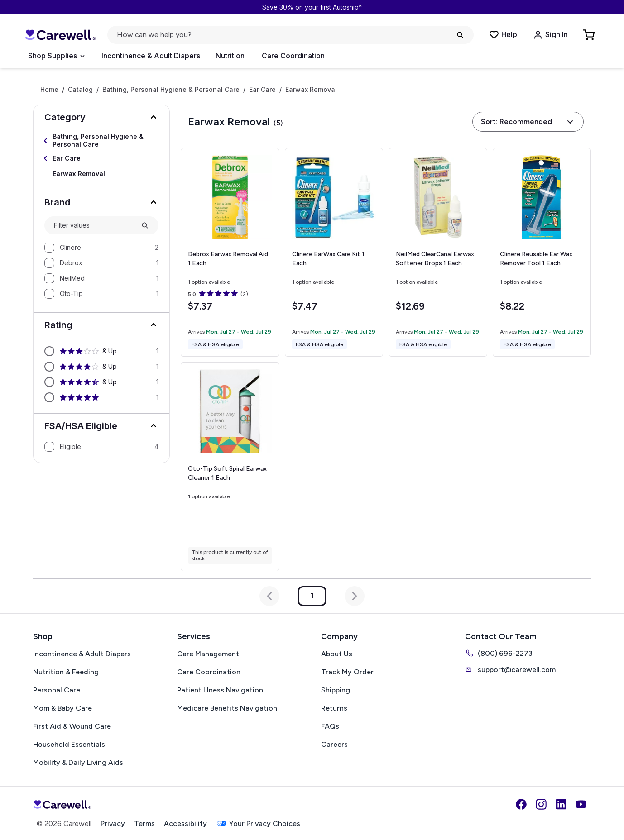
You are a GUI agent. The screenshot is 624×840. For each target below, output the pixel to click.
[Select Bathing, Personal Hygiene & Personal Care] (101, 141)
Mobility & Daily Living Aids (78, 762)
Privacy (113, 823)
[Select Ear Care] (101, 158)
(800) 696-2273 (499, 653)
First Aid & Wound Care (72, 726)
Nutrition (230, 56)
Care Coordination (293, 56)
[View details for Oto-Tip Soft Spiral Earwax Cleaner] (230, 466)
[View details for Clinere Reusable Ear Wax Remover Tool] (542, 253)
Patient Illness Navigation (220, 690)
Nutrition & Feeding (66, 672)
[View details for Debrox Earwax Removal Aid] (230, 252)
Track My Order (347, 672)
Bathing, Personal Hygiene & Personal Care (171, 90)
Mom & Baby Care (62, 708)
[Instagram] (541, 804)
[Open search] (290, 35)
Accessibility (185, 823)
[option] (101, 248)
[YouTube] (581, 804)
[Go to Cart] (590, 35)
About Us (337, 654)
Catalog (80, 90)
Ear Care (262, 90)
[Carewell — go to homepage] (60, 35)
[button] (101, 117)
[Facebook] (521, 804)
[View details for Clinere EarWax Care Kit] (334, 253)
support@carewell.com (510, 669)
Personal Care (57, 690)
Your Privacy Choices (258, 823)
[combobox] (94, 226)
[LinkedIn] (561, 804)
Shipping (336, 690)
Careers (334, 744)
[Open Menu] (56, 56)
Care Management (208, 654)
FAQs (330, 726)
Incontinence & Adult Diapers (151, 56)
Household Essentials (69, 744)
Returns (334, 708)
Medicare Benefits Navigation (227, 708)
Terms (144, 823)
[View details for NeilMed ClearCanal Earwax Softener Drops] (438, 252)
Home (49, 90)
